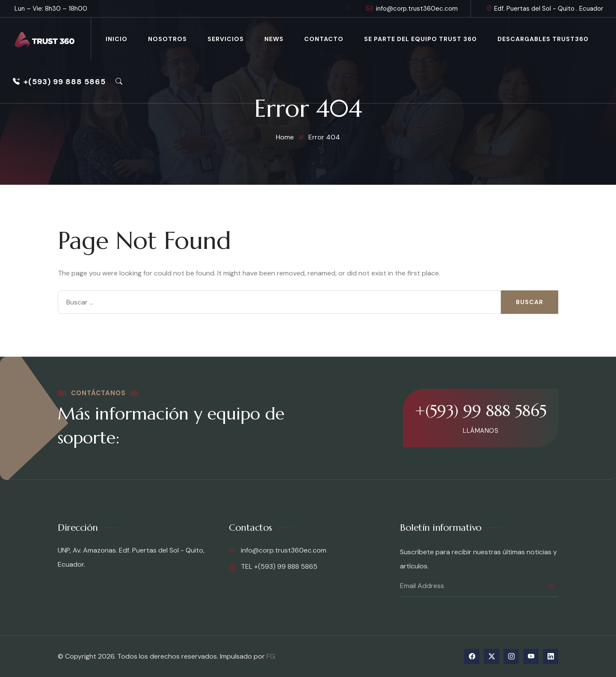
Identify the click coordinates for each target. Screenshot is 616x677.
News (274, 39)
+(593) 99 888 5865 (59, 82)
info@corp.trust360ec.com (412, 9)
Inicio (117, 39)
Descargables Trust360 (543, 39)
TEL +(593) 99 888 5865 (273, 567)
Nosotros (167, 39)
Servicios (226, 39)
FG (271, 656)
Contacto (324, 39)
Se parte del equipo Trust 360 (421, 39)
